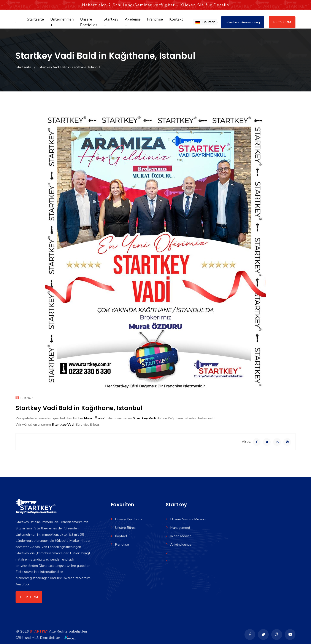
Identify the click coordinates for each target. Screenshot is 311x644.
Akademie (133, 22)
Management (178, 528)
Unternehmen (62, 22)
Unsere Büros (123, 528)
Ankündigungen (180, 545)
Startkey (111, 22)
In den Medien (179, 536)
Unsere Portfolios (89, 22)
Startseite (35, 19)
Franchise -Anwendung (243, 22)
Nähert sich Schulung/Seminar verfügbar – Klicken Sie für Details (156, 5)
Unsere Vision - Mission (186, 519)
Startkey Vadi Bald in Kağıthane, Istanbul (70, 67)
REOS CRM (282, 22)
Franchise (155, 19)
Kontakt (176, 19)
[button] (205, 22)
